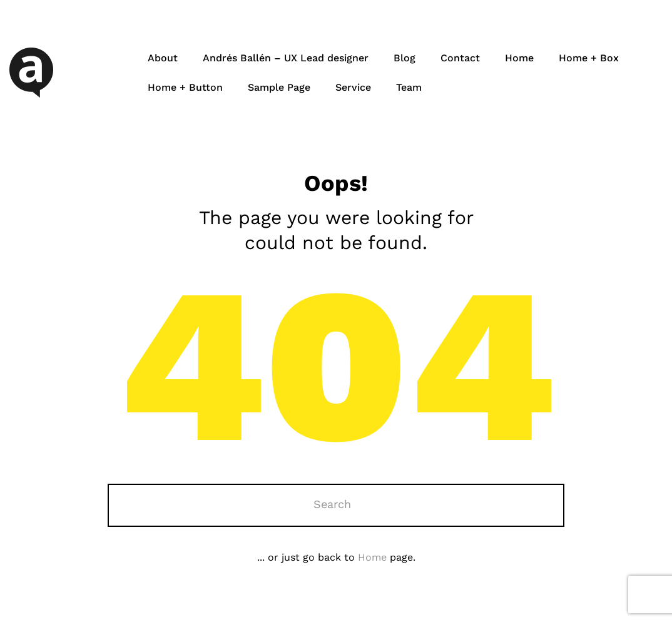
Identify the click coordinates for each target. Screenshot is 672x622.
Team (409, 87)
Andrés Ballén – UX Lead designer (286, 58)
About (163, 58)
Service (353, 87)
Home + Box (589, 58)
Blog (405, 58)
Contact (460, 58)
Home (519, 58)
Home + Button (185, 87)
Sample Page (279, 87)
